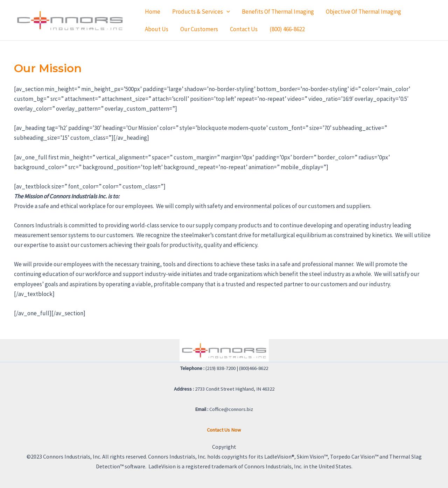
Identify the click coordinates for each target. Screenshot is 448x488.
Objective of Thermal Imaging (363, 12)
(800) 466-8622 (287, 29)
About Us (157, 29)
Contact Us (244, 29)
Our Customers (199, 29)
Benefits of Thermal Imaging (278, 12)
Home (153, 12)
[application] (226, 12)
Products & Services (201, 12)
